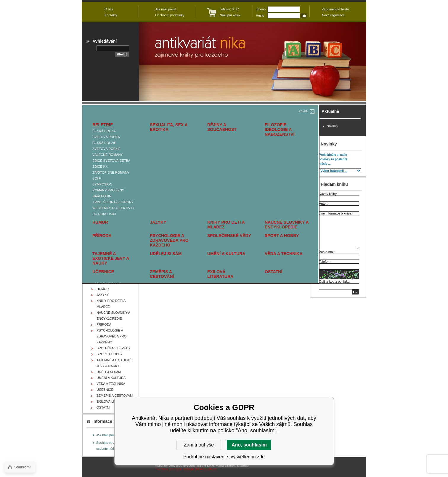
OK (355, 292)
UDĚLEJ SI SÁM (166, 254)
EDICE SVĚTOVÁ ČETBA (111, 161)
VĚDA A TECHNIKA (284, 254)
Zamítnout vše (199, 445)
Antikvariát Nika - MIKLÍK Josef (253, 62)
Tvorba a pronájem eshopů (175, 469)
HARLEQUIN (102, 196)
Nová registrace (333, 15)
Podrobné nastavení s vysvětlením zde (224, 457)
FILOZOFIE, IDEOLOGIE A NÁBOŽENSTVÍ (280, 129)
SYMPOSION (102, 184)
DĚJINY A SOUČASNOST (222, 127)
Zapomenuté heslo (335, 9)
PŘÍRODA (102, 236)
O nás (109, 9)
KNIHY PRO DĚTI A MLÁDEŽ (226, 225)
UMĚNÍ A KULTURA (226, 254)
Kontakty (111, 15)
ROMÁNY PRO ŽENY (108, 190)
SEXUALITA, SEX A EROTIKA (169, 127)
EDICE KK (100, 167)
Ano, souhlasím (249, 445)
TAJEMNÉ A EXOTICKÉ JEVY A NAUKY (111, 258)
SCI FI (97, 178)
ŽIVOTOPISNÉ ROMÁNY (111, 172)
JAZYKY (158, 222)
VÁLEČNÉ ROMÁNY (108, 155)
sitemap (243, 465)
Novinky (332, 126)
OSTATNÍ (273, 272)
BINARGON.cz (206, 469)
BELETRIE (103, 125)
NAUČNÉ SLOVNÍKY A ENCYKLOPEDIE (287, 225)
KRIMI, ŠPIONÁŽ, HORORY (113, 202)
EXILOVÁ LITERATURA (220, 274)
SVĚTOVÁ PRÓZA (106, 137)
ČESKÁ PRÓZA (104, 131)
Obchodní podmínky (170, 15)
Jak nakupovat (107, 435)
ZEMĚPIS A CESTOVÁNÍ (162, 274)
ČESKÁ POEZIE (104, 143)
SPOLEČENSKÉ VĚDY (229, 236)
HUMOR (100, 222)
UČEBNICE (103, 272)
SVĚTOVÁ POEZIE (106, 149)
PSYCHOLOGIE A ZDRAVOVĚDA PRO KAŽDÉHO (169, 240)
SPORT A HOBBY (282, 236)
